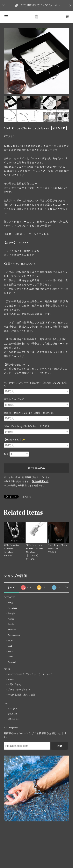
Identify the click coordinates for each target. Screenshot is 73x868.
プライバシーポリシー (19, 690)
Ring (10, 603)
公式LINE (13, 714)
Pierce (11, 619)
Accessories (14, 635)
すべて (11, 588)
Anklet (11, 624)
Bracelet (12, 630)
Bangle (11, 613)
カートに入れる (36, 468)
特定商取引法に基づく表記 (22, 695)
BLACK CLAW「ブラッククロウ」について (30, 674)
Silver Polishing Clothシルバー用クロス (27, 426)
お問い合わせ (15, 685)
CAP (10, 646)
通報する (27, 497)
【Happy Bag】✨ (14, 440)
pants (11, 651)
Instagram (13, 709)
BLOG (11, 680)
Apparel (12, 662)
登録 (60, 746)
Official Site (14, 719)
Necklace (12, 608)
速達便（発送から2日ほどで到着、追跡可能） (30, 413)
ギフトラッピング (14, 399)
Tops (10, 640)
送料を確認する (40, 482)
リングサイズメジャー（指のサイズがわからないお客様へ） (35, 384)
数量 (6, 454)
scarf (10, 657)
